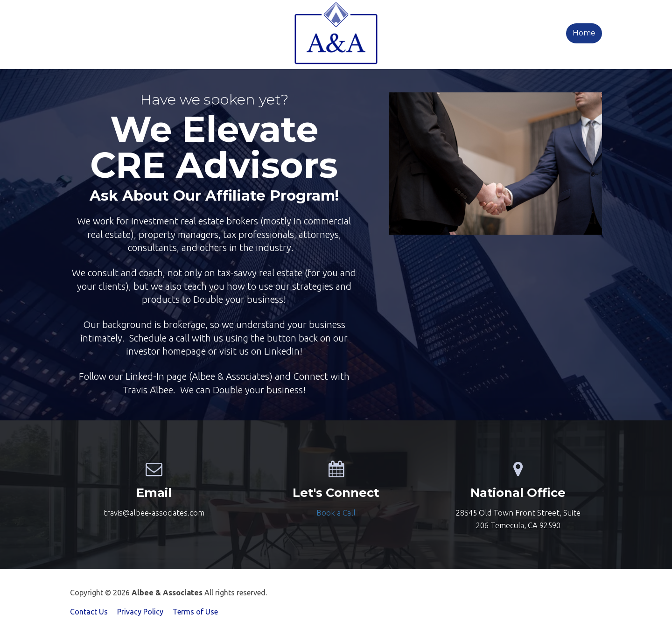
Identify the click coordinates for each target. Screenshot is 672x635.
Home (584, 33)
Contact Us (89, 612)
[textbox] (336, 513)
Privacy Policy (140, 612)
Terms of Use (195, 612)
